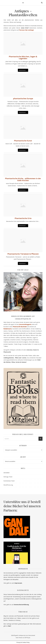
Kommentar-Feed (9, 481)
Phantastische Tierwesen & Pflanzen (23, 254)
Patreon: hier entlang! (26, 30)
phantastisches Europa (23, 99)
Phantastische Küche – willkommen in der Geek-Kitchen (23, 179)
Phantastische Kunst (23, 141)
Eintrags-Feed (8, 477)
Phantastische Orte (23, 218)
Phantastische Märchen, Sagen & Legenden (23, 58)
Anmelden (7, 473)
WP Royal (28, 638)
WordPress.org (8, 485)
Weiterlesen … (23, 70)
